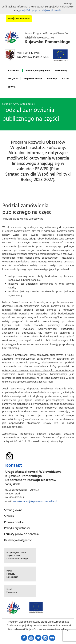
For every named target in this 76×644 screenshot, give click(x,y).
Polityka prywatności (17, 528)
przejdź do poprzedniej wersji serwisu (41, 11)
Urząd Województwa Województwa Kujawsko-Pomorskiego (17, 556)
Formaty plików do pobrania (21, 534)
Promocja (52, 79)
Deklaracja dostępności (18, 540)
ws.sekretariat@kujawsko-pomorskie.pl (35, 501)
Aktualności (14, 71)
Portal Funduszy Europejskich (12, 574)
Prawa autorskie (14, 522)
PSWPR (12, 87)
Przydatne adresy (33, 79)
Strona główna (13, 510)
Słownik (9, 516)
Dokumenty (61, 71)
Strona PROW (10, 104)
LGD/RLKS (13, 79)
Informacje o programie (38, 71)
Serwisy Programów (12, 591)
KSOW (65, 79)
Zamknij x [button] (68, 4)
